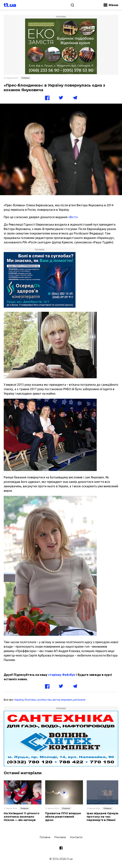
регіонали (79, 700)
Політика (30, 700)
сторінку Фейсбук (62, 675)
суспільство (44, 700)
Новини (25, 78)
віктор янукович (62, 700)
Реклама (60, 837)
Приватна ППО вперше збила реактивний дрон (63, 817)
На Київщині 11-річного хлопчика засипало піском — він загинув (22, 817)
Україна (19, 700)
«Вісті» (73, 217)
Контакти (76, 837)
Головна (45, 837)
